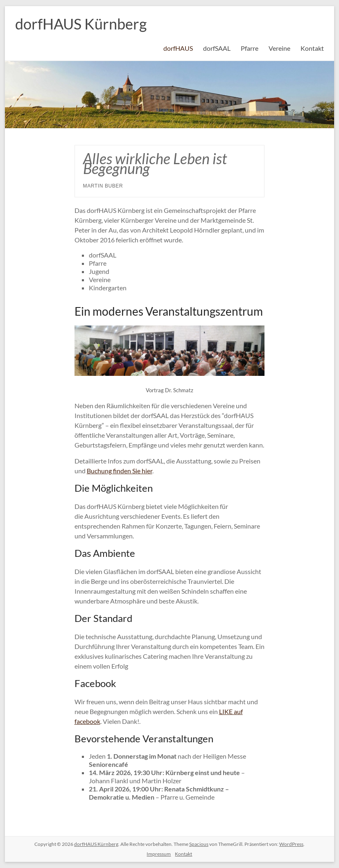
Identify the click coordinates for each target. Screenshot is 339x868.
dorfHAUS (178, 48)
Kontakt (312, 48)
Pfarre (250, 48)
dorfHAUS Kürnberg (81, 24)
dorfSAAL (217, 48)
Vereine (279, 48)
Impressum (159, 854)
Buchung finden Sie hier (120, 471)
